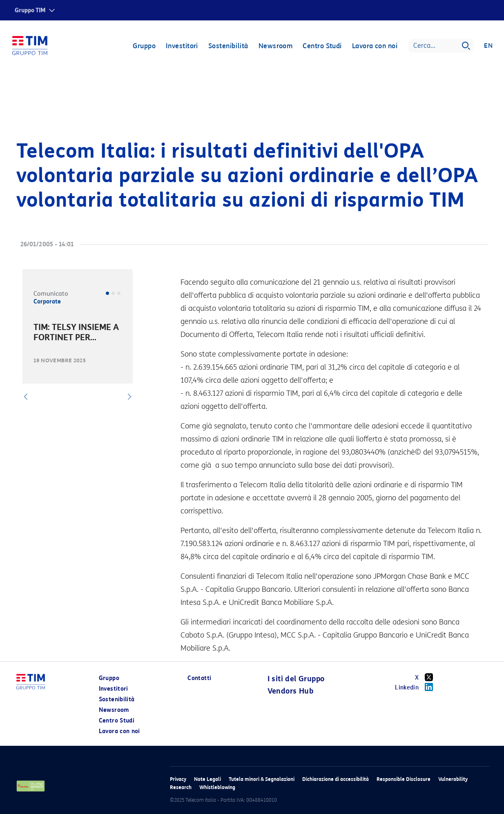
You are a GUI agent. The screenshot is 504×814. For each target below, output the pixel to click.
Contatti (199, 678)
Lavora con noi (375, 46)
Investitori (182, 46)
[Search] (441, 46)
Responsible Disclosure (404, 779)
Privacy (178, 779)
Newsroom (276, 46)
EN (488, 46)
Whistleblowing (217, 787)
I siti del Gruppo (296, 679)
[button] (26, 397)
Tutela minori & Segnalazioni (262, 779)
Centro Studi (322, 46)
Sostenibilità (228, 46)
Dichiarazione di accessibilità (336, 779)
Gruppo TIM (30, 10)
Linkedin (417, 687)
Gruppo (144, 46)
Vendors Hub (290, 691)
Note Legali (207, 779)
